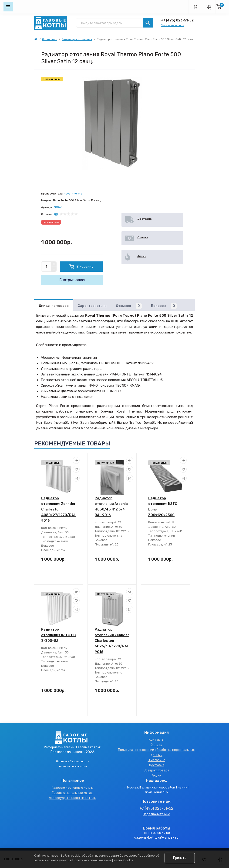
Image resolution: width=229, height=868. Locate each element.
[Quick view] (76, 460)
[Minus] (54, 269)
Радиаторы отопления (77, 39)
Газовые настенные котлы (73, 788)
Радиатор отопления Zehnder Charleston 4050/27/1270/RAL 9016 (59, 509)
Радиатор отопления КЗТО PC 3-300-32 (58, 635)
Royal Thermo (73, 194)
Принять (180, 858)
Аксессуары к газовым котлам (73, 798)
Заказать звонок (172, 25)
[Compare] (76, 478)
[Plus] (54, 264)
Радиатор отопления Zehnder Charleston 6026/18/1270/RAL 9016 (112, 641)
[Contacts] (209, 7)
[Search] (148, 23)
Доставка (157, 765)
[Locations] (195, 7)
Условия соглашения (73, 766)
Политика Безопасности (73, 761)
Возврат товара (156, 770)
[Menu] (8, 7)
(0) (56, 214)
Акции (157, 776)
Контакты (157, 740)
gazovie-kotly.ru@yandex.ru (156, 838)
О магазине (157, 760)
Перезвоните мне (156, 814)
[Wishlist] (76, 469)
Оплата (156, 745)
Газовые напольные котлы (73, 793)
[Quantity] (46, 267)
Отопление (50, 39)
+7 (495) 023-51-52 (177, 20)
